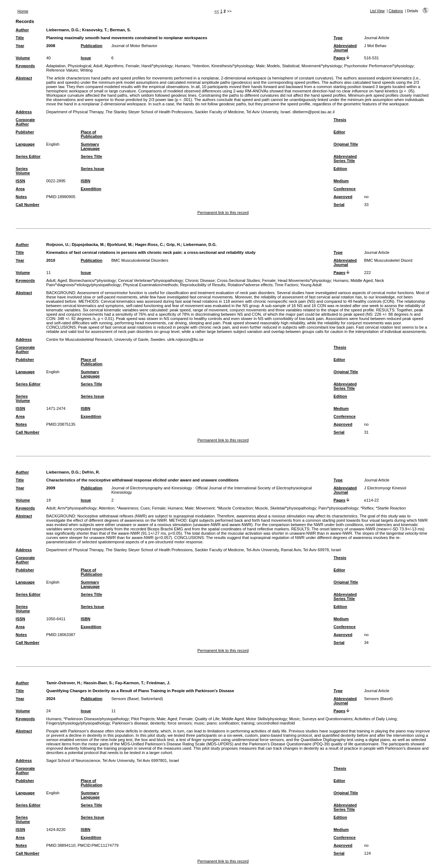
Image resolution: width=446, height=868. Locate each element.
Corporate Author (25, 122)
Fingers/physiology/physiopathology (78, 723)
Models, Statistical (283, 66)
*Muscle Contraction (235, 508)
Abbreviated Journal (345, 48)
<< (217, 11)
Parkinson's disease (130, 723)
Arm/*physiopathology (77, 508)
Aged (62, 280)
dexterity (158, 723)
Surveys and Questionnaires (327, 719)
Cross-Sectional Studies (238, 280)
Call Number (28, 205)
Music (294, 719)
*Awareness (128, 508)
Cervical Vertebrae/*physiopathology (150, 280)
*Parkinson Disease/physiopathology (96, 719)
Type (338, 38)
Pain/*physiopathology (338, 508)
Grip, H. (173, 245)
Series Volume (23, 171)
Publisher (25, 132)
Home (23, 11)
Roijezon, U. (58, 245)
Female (132, 66)
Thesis (340, 120)
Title (20, 38)
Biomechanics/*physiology (92, 280)
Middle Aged (361, 280)
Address (24, 112)
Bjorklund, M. (120, 245)
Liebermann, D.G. (63, 30)
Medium (341, 181)
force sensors (180, 723)
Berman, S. (120, 30)
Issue (86, 58)
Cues (145, 508)
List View (377, 11)
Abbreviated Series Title (345, 159)
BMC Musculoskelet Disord (388, 260)
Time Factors (286, 285)
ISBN (85, 181)
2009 (51, 488)
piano (212, 723)
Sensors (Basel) (378, 699)
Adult (98, 66)
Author (22, 30)
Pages (339, 58)
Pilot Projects (143, 719)
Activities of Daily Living (376, 719)
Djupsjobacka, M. (88, 245)
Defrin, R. (91, 472)
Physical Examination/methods (150, 285)
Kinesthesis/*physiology (233, 66)
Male (260, 66)
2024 (51, 699)
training (248, 723)
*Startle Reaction (391, 508)
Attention (106, 508)
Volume (23, 58)
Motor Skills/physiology (267, 719)
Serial (339, 205)
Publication (91, 46)
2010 (51, 260)
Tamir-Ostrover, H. (64, 683)
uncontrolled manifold (276, 723)
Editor (339, 132)
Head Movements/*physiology (304, 280)
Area (20, 189)
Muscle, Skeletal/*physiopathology (286, 508)
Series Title (91, 156)
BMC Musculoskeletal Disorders (140, 260)
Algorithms (114, 66)
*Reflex (367, 508)
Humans (182, 66)
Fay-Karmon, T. (130, 683)
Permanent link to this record (223, 213)
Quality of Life (207, 719)
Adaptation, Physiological (69, 66)
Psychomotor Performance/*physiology (379, 66)
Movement (205, 508)
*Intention (201, 66)
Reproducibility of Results (203, 285)
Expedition (91, 189)
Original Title (346, 144)
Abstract (24, 78)
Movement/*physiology (322, 66)
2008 (51, 46)
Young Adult (311, 285)
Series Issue (92, 169)
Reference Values (62, 70)
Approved (343, 197)
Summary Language (90, 146)
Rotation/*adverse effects (250, 285)
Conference (345, 189)
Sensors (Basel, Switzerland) (137, 699)
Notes (21, 197)
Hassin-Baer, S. (98, 683)
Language (25, 144)
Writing (87, 70)
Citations (396, 11)
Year (20, 46)
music (199, 723)
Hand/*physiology (157, 66)
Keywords (25, 66)
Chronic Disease (200, 280)
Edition (340, 169)
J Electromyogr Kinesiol (385, 488)
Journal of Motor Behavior (134, 46)
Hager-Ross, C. (149, 245)
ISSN (21, 181)
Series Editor (28, 156)
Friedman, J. (159, 683)
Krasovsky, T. (95, 30)
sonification (229, 723)
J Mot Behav (375, 46)
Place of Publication (91, 134)
